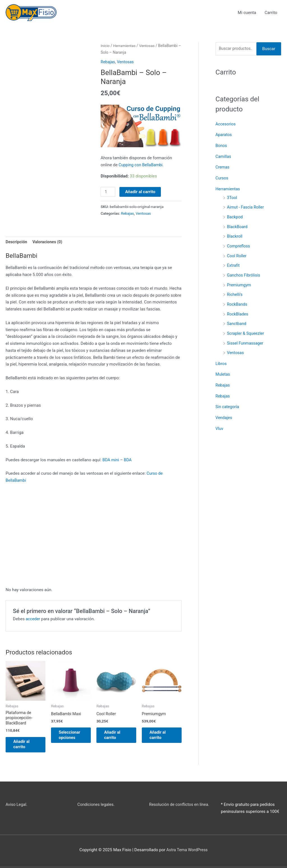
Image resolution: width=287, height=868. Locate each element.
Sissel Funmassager (246, 338)
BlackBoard (238, 225)
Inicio (105, 46)
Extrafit (234, 263)
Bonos (221, 146)
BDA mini (111, 460)
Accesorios (226, 125)
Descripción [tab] (17, 243)
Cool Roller (237, 253)
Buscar (269, 49)
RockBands (238, 300)
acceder (33, 620)
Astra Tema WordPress (187, 853)
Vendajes (224, 411)
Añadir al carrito (141, 192)
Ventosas (148, 46)
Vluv (220, 422)
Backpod (235, 216)
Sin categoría (228, 401)
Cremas (223, 167)
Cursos (222, 177)
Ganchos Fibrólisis (244, 272)
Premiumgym (239, 282)
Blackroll (235, 234)
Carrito (271, 13)
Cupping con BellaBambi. (142, 165)
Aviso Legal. (17, 807)
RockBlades (238, 310)
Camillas (224, 156)
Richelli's (235, 291)
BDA (129, 460)
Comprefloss (239, 244)
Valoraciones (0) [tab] (49, 243)
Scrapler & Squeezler (246, 329)
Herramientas (125, 46)
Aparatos (224, 135)
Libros (221, 358)
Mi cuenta (247, 13)
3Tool (232, 196)
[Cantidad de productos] (108, 192)
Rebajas (108, 62)
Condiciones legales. (97, 807)
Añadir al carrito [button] (25, 747)
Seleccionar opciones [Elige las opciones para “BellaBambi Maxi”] (73, 736)
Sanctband (237, 319)
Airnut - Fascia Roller (246, 206)
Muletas (223, 369)
